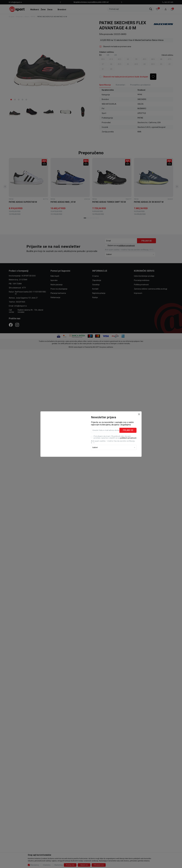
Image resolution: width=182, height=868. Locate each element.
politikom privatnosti (128, 438)
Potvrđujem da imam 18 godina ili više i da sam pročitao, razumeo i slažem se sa (115, 437)
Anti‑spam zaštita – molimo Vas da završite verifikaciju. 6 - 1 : (113, 442)
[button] (139, 414)
